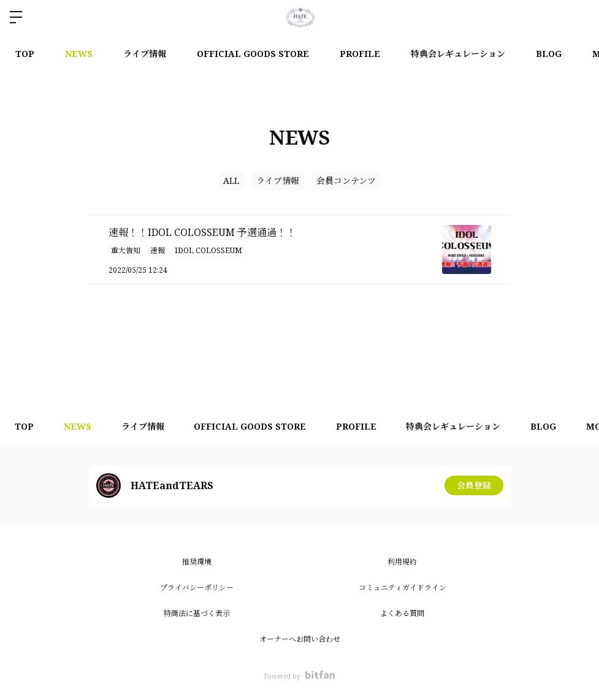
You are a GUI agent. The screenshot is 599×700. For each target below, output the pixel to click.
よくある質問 (402, 613)
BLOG (549, 54)
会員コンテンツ (346, 181)
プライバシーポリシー (197, 588)
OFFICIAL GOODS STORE (253, 54)
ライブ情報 (145, 54)
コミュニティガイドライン (403, 588)
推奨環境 (197, 562)
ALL (231, 181)
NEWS (79, 54)
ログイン (579, 17)
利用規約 (402, 562)
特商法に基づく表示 (197, 613)
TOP (25, 54)
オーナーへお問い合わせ (300, 639)
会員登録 (474, 485)
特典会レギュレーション (458, 54)
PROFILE (360, 54)
